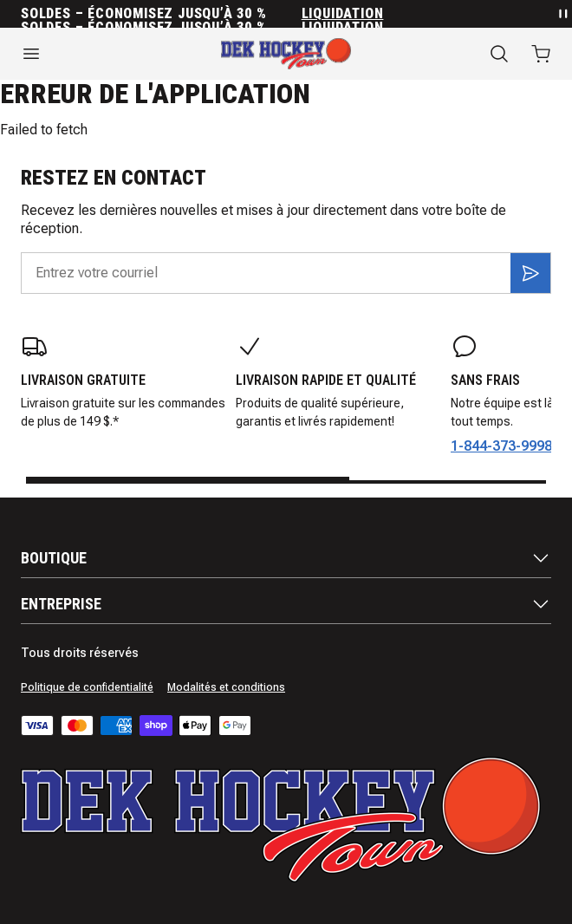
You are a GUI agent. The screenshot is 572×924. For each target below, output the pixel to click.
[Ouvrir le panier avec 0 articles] (541, 54)
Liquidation (343, 14)
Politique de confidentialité (87, 687)
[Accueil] (286, 54)
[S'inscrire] (530, 273)
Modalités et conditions (226, 687)
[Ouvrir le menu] (95, 54)
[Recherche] (499, 54)
